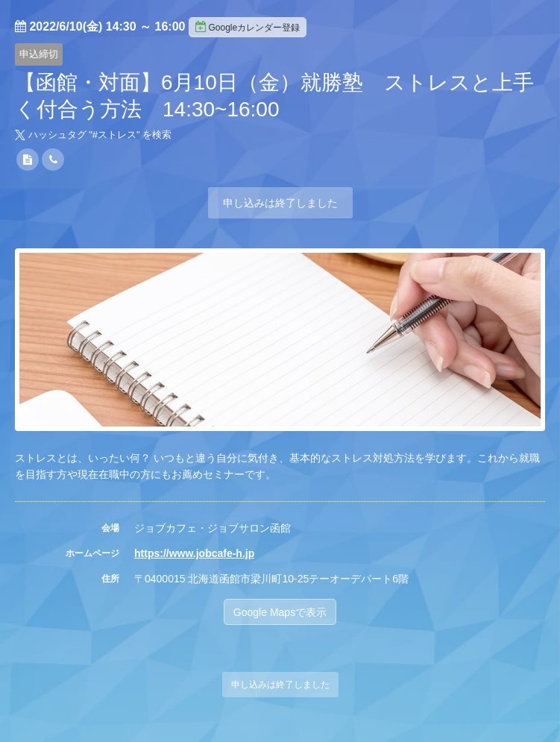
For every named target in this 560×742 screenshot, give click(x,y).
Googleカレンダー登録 (248, 27)
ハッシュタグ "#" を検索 (93, 135)
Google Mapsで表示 (280, 612)
